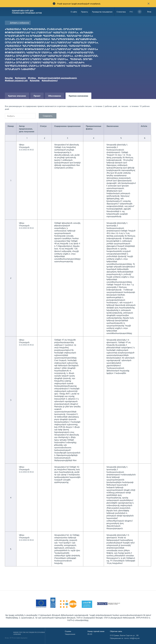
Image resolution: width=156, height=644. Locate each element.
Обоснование (55, 96)
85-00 (90, 634)
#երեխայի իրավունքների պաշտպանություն (57, 78)
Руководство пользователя (102, 12)
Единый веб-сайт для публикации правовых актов (27, 12)
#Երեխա (32, 78)
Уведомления (70, 634)
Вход (149, 12)
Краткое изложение (78, 96)
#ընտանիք (35, 80)
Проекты (84, 12)
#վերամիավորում (50, 80)
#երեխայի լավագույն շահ (16, 80)
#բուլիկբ (9, 78)
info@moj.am (135, 638)
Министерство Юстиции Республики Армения (29, 633)
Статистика (121, 12)
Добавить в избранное (19, 23)
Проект (37, 96)
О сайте (74, 12)
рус (131, 12)
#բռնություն (20, 78)
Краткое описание (17, 96)
